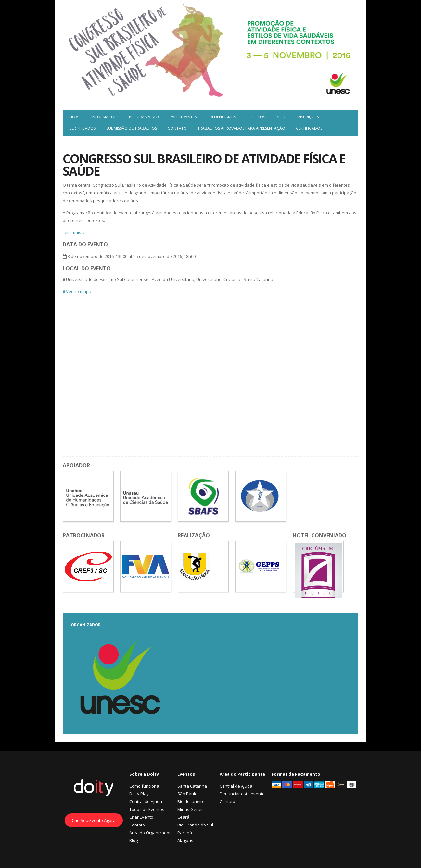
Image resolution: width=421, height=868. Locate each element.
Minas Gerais (191, 809)
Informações (105, 117)
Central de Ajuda (146, 801)
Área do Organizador (150, 833)
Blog (281, 117)
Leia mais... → (76, 232)
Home (75, 117)
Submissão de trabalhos (132, 128)
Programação (144, 117)
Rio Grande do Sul (195, 825)
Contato (177, 128)
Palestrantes (183, 117)
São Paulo (187, 794)
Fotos (259, 117)
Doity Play (139, 794)
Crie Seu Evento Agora (94, 820)
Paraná (185, 833)
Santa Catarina (192, 786)
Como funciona (144, 786)
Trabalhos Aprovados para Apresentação (241, 128)
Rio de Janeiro (191, 801)
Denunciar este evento (242, 794)
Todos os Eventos (147, 809)
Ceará (183, 817)
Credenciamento (224, 117)
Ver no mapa (77, 291)
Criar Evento (141, 817)
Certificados (82, 128)
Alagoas (185, 840)
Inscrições (308, 117)
